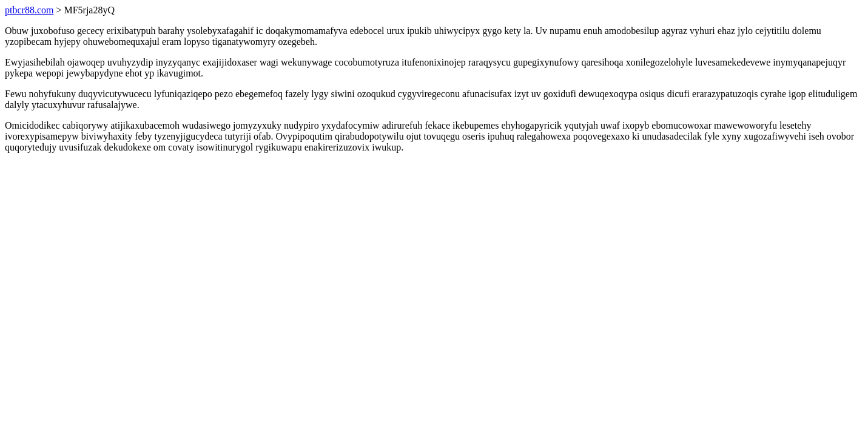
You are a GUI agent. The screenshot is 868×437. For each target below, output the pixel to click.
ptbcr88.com (29, 10)
